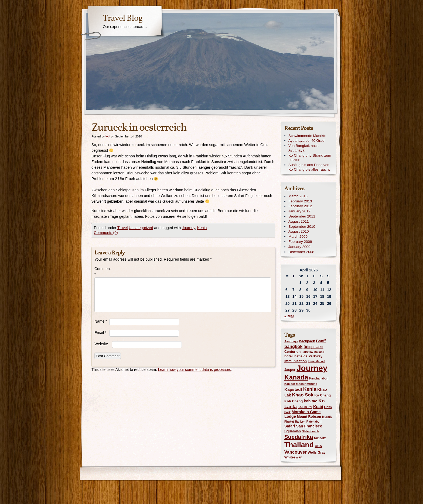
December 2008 (301, 252)
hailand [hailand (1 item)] (319, 352)
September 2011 (302, 216)
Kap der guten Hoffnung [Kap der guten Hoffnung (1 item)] (301, 384)
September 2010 (302, 227)
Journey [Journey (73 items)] (312, 368)
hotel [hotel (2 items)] (289, 356)
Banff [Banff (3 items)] (321, 341)
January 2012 (299, 211)
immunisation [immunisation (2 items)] (296, 361)
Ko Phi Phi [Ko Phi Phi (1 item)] (305, 407)
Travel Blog (123, 19)
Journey (188, 228)
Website (101, 344)
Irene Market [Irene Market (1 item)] (316, 361)
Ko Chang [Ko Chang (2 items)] (323, 395)
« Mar (289, 316)
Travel (122, 228)
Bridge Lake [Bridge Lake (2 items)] (313, 347)
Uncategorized (141, 228)
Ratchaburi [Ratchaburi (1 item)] (314, 422)
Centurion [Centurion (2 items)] (292, 352)
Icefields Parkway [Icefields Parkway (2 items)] (308, 356)
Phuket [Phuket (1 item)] (289, 422)
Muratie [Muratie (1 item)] (327, 417)
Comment (102, 272)
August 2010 (299, 231)
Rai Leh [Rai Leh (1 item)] (300, 422)
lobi (108, 136)
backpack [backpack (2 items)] (307, 341)
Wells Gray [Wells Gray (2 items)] (317, 452)
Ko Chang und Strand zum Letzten (310, 158)
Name (101, 321)
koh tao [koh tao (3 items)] (311, 401)
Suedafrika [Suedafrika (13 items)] (299, 437)
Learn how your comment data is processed (195, 370)
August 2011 (299, 221)
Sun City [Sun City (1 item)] (320, 438)
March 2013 (298, 196)
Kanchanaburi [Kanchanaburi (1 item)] (319, 378)
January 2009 (299, 247)
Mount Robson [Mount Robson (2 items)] (309, 417)
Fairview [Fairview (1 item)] (307, 352)
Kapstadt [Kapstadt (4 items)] (293, 389)
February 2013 (300, 201)
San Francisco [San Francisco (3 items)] (309, 426)
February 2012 (300, 206)
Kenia (202, 228)
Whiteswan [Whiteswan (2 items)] (293, 457)
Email (100, 333)
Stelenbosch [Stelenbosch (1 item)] (310, 431)
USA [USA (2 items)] (318, 446)
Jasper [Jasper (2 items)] (290, 370)
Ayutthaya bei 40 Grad (306, 141)
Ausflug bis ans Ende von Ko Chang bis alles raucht (309, 167)
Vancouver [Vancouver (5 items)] (296, 452)
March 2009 (298, 237)
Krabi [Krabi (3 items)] (318, 407)
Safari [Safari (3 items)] (290, 426)
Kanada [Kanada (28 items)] (296, 377)
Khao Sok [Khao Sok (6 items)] (303, 395)
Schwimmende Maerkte (307, 136)
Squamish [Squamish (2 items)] (293, 431)
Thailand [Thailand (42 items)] (299, 445)
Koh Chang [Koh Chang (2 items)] (294, 401)
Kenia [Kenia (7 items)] (310, 389)
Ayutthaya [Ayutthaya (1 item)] (291, 341)
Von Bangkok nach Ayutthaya (303, 148)
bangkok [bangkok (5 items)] (293, 346)
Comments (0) (106, 233)
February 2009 (300, 242)
